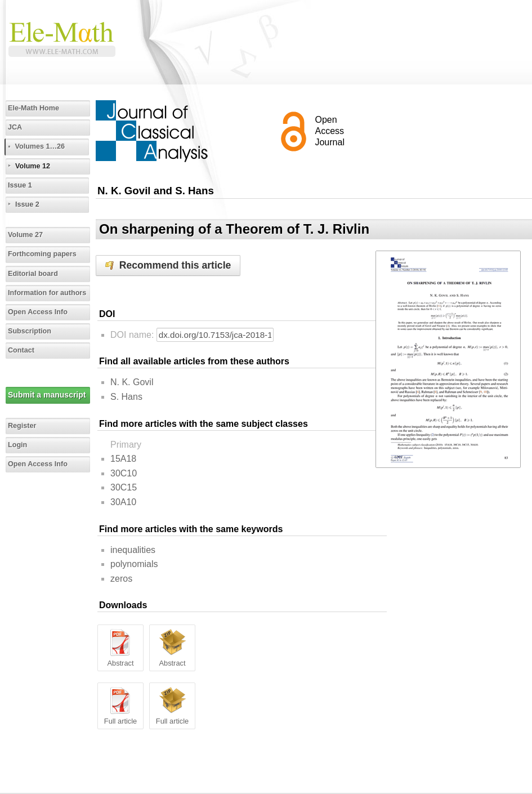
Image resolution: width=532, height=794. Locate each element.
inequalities (133, 550)
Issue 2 (27, 204)
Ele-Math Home (33, 108)
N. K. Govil (132, 382)
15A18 (123, 459)
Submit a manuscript (47, 395)
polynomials (134, 564)
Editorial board (33, 274)
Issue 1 (20, 185)
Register (22, 426)
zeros (121, 579)
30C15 (124, 487)
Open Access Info (38, 312)
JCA (15, 127)
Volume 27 (25, 235)
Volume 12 (33, 166)
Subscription (30, 331)
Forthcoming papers (42, 254)
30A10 (123, 502)
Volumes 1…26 (40, 146)
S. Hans (126, 397)
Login (17, 445)
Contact (21, 350)
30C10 (124, 473)
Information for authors (47, 293)
